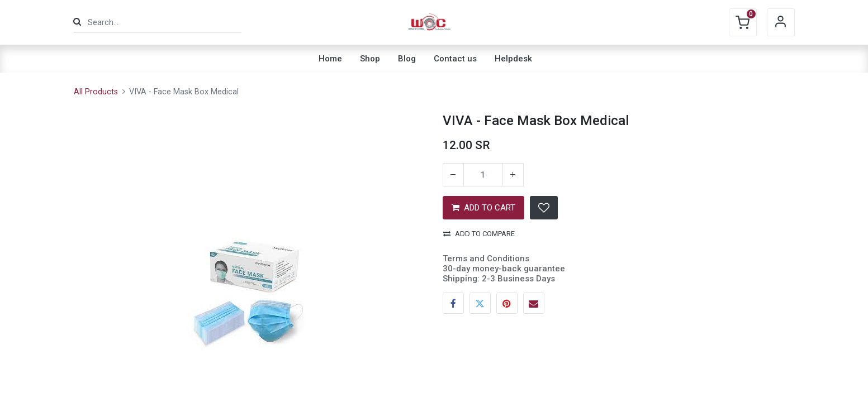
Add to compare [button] (479, 234)
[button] (544, 208)
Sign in (781, 22)
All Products (96, 92)
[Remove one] (453, 175)
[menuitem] (330, 59)
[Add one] (513, 175)
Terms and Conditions (486, 259)
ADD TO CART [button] (483, 208)
